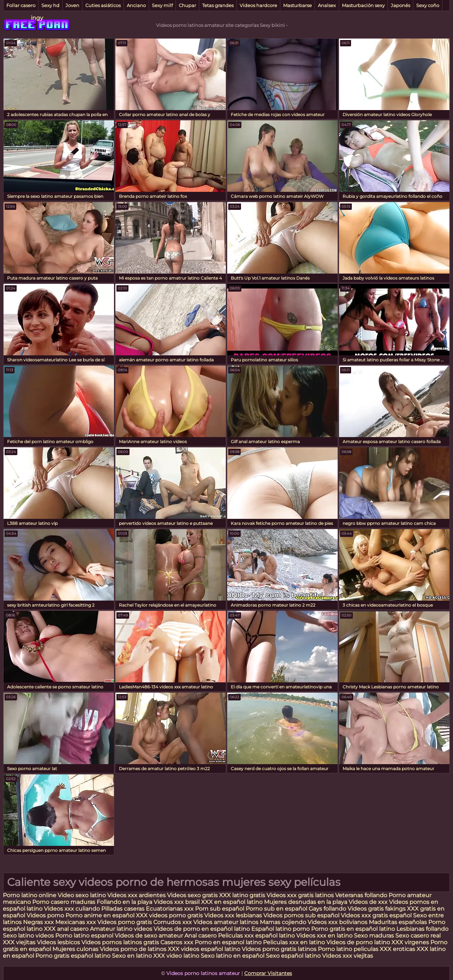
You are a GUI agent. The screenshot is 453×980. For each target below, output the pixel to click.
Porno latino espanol (84, 936)
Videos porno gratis (125, 922)
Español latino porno (280, 929)
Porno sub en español (276, 909)
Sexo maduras (374, 936)
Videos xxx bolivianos (338, 922)
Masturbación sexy (363, 5)
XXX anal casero (66, 929)
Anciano (136, 5)
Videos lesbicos (58, 942)
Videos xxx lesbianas (234, 915)
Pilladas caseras (123, 909)
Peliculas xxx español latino (256, 936)
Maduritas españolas (398, 922)
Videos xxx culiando (72, 909)
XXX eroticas (397, 949)
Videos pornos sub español (301, 915)
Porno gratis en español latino (353, 929)
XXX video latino (176, 956)
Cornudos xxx (173, 922)
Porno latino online (30, 895)
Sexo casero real (418, 936)
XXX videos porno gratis (170, 915)
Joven (72, 5)
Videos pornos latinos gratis (120, 942)
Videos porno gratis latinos (279, 949)
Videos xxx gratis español (377, 915)
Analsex (327, 5)
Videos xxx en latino (324, 936)
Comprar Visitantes (268, 973)
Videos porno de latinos (133, 949)
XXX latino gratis (242, 895)
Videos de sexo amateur (149, 936)
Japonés (400, 5)
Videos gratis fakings (377, 909)
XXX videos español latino (204, 949)
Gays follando (328, 909)
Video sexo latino (82, 895)
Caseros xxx (177, 942)
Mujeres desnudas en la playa (306, 902)
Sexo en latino (132, 956)
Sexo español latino (293, 956)
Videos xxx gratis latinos (300, 895)
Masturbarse (297, 5)
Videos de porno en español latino (202, 929)
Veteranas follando (361, 895)
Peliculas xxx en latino (294, 942)
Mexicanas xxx (76, 922)
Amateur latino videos (121, 929)
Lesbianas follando (422, 929)
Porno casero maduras (64, 902)
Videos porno (45, 915)
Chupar (187, 5)
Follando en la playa (124, 902)
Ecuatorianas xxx (170, 909)
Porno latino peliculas (348, 949)
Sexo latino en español (233, 956)
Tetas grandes (218, 5)
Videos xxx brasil (177, 902)
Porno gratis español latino (73, 956)
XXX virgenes (410, 942)
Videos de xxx (369, 902)
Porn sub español (220, 909)
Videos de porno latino (358, 942)
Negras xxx (39, 922)
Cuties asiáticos (103, 5)
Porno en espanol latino (228, 942)
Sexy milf (162, 5)
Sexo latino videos (28, 936)
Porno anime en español (100, 915)
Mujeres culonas (75, 949)
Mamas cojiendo (283, 922)
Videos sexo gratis (192, 895)
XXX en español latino (232, 902)
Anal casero (200, 936)
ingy (37, 18)
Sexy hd (50, 5)
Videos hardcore (258, 5)
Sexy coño (428, 5)
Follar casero (21, 5)
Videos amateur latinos (226, 922)
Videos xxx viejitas (348, 956)
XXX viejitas (19, 942)
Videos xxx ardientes (136, 895)
